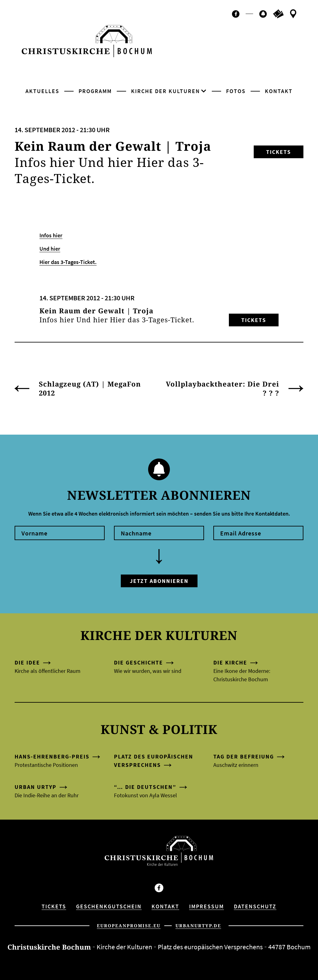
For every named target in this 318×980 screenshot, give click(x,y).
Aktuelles (42, 91)
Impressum (207, 906)
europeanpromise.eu (129, 926)
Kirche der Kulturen (166, 91)
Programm (95, 91)
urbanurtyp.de (198, 926)
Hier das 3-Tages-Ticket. (68, 262)
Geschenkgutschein (109, 906)
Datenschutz (255, 906)
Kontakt (279, 91)
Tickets (279, 152)
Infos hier (51, 235)
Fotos (236, 91)
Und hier (50, 249)
